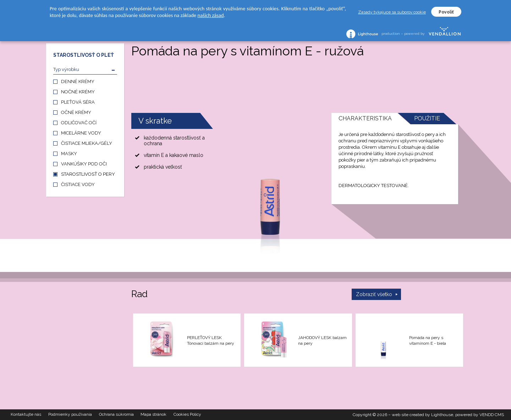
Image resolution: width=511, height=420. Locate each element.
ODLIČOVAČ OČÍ (79, 123)
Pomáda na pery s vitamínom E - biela (428, 340)
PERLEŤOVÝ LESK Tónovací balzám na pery (211, 340)
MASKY (69, 154)
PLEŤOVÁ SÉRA (78, 102)
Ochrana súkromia (116, 415)
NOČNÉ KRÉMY (78, 92)
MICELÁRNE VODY (81, 133)
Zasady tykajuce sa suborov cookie (392, 12)
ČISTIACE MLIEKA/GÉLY (87, 143)
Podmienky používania (70, 415)
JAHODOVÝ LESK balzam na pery (322, 340)
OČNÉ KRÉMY (76, 112)
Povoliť (446, 12)
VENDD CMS (492, 415)
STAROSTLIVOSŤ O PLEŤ (84, 55)
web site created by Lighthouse (422, 415)
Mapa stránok (154, 415)
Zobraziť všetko (374, 294)
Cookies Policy (188, 415)
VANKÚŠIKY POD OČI (84, 164)
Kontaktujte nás (26, 415)
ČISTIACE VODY (78, 184)
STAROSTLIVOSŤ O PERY (88, 174)
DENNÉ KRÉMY (78, 81)
